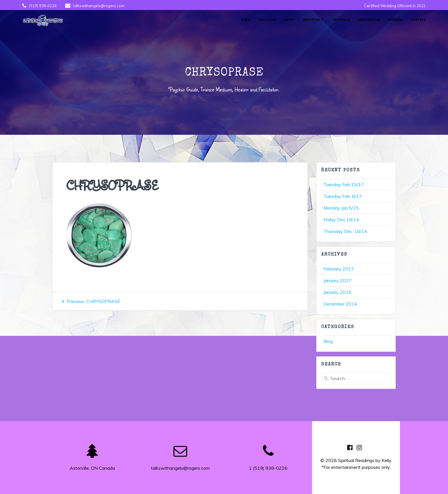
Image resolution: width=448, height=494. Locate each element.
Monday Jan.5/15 (341, 208)
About (290, 20)
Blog (328, 341)
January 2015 (337, 292)
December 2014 (340, 304)
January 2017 (337, 280)
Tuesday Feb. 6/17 (343, 196)
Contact (418, 20)
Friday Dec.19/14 (341, 220)
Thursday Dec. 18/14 (345, 231)
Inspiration (369, 20)
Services (312, 20)
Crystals (341, 20)
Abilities (267, 20)
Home (246, 20)
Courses (396, 20)
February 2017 (339, 269)
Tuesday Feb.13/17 (344, 184)
